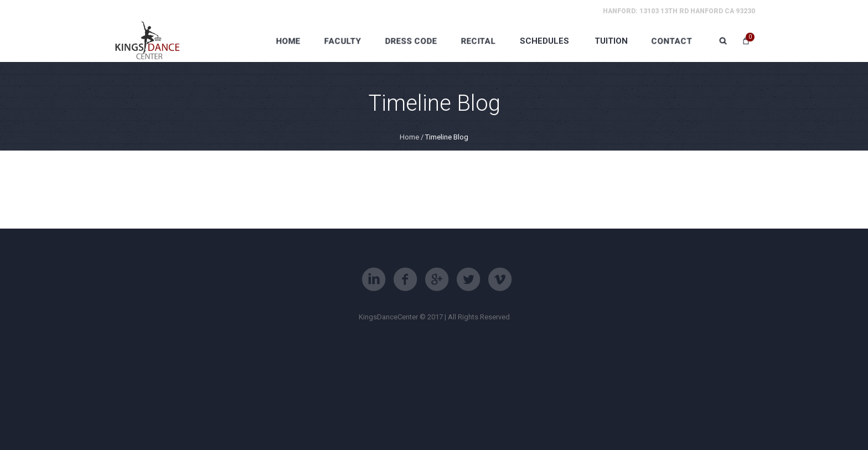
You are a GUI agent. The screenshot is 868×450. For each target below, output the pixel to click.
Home (409, 137)
